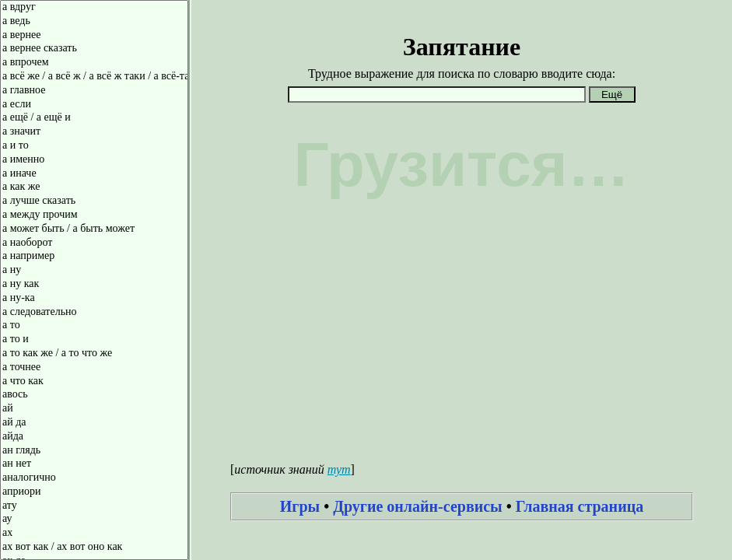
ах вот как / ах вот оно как (94, 548)
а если (94, 105)
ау (94, 520)
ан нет (94, 464)
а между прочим (94, 215)
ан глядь (94, 451)
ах (94, 534)
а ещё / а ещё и (94, 118)
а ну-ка (94, 299)
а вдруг (94, 8)
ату (94, 506)
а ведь (94, 22)
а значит (94, 132)
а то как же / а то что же (94, 354)
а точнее (94, 368)
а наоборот (94, 243)
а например (94, 257)
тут (339, 469)
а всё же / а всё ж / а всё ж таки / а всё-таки (94, 77)
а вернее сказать (94, 49)
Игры (300, 506)
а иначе (94, 174)
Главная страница (580, 506)
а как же (94, 187)
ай (94, 409)
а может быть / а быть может (94, 229)
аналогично (94, 478)
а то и (94, 340)
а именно (94, 160)
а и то (94, 146)
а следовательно (94, 313)
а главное (94, 91)
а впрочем (94, 63)
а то (94, 326)
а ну (94, 271)
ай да (94, 423)
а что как (94, 382)
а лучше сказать (94, 201)
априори (94, 492)
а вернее (94, 36)
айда (94, 437)
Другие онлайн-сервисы (418, 506)
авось (94, 395)
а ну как (94, 285)
